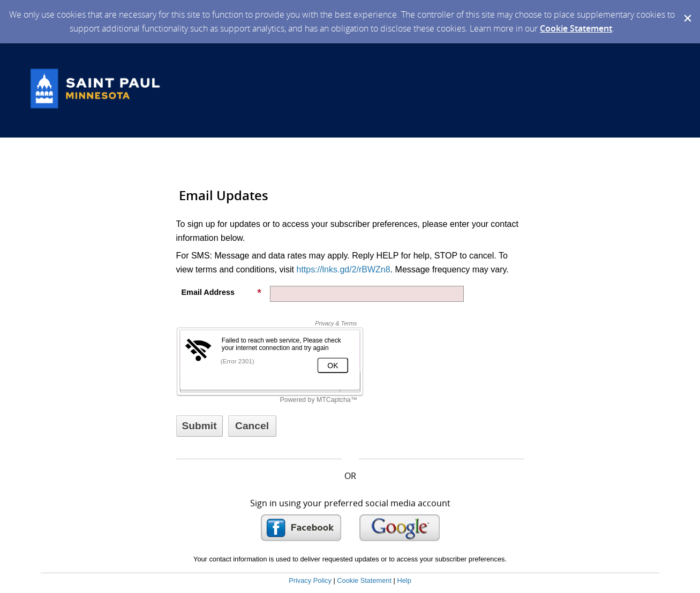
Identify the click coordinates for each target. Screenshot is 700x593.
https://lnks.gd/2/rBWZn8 (343, 269)
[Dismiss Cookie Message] (687, 10)
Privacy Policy (310, 580)
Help (404, 580)
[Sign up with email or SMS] (200, 426)
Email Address (222, 292)
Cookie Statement (576, 28)
